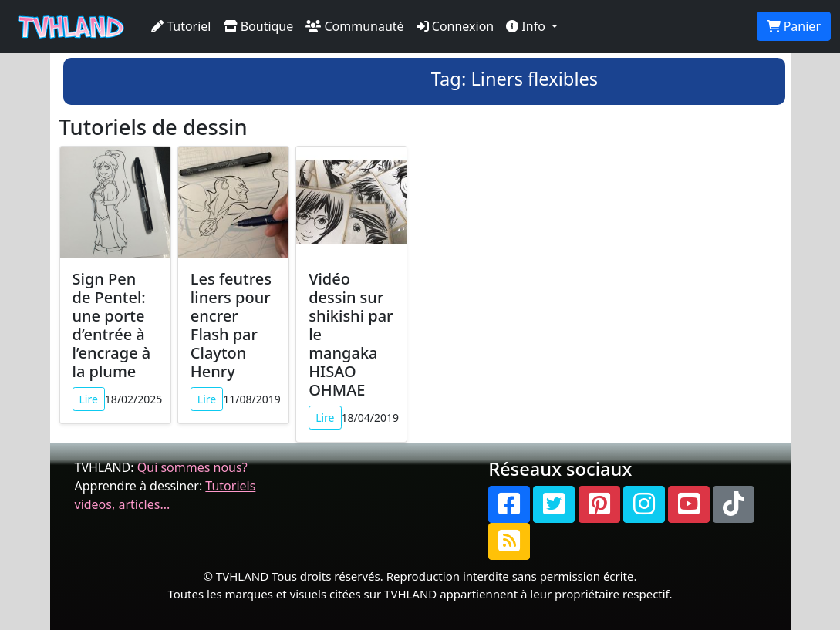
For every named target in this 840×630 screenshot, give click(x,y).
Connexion (455, 26)
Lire (89, 399)
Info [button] (527, 26)
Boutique (259, 26)
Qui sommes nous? (192, 467)
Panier (794, 26)
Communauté (354, 26)
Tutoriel (181, 26)
